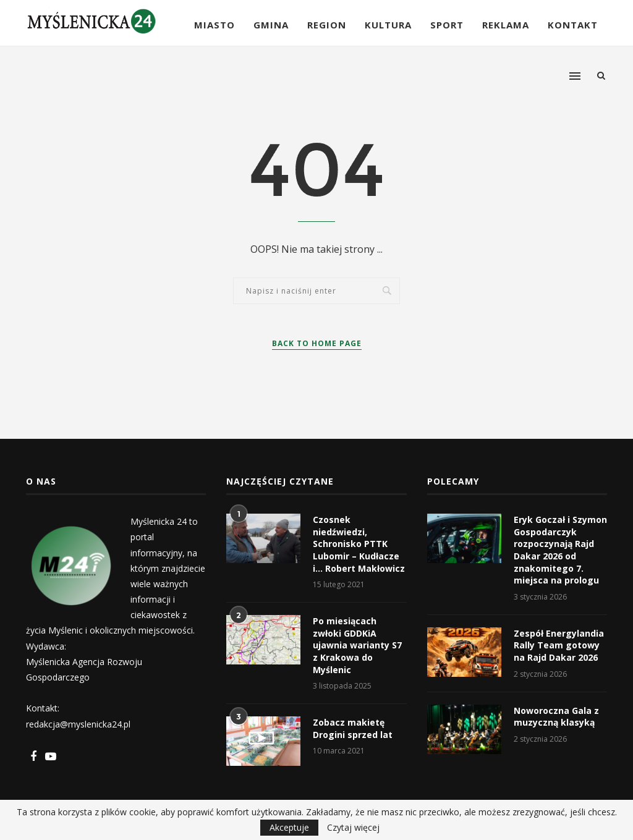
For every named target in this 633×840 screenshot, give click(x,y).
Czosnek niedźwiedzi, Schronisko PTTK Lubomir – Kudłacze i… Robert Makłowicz (359, 544)
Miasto (215, 25)
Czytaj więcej (353, 828)
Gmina (271, 25)
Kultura (388, 25)
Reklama (506, 25)
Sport (447, 25)
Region (327, 25)
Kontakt (573, 25)
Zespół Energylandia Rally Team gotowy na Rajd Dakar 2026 (559, 645)
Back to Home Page (317, 343)
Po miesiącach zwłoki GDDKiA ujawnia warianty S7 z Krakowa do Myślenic (357, 645)
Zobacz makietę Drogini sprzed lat (353, 728)
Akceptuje (289, 827)
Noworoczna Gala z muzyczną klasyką (556, 717)
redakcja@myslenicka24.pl (78, 724)
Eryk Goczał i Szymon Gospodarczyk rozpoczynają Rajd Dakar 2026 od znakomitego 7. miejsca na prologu (560, 550)
